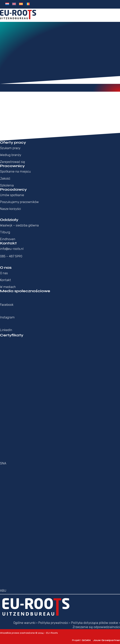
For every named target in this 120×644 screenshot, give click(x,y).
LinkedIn (6, 330)
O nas (4, 273)
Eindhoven (8, 239)
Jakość (5, 178)
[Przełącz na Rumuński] (28, 4)
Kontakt (5, 280)
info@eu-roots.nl (12, 249)
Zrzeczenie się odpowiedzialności (96, 627)
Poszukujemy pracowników (19, 202)
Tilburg (5, 232)
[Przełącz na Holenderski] (7, 4)
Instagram (7, 317)
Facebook (7, 305)
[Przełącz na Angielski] (14, 4)
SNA (3, 463)
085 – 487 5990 (11, 256)
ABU (3, 591)
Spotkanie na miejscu (15, 171)
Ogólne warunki (24, 623)
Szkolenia (7, 185)
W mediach (8, 287)
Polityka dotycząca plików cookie (95, 623)
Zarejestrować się (12, 162)
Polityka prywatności (53, 623)
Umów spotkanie (12, 195)
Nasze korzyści (10, 209)
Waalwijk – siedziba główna (19, 225)
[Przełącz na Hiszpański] (21, 4)
